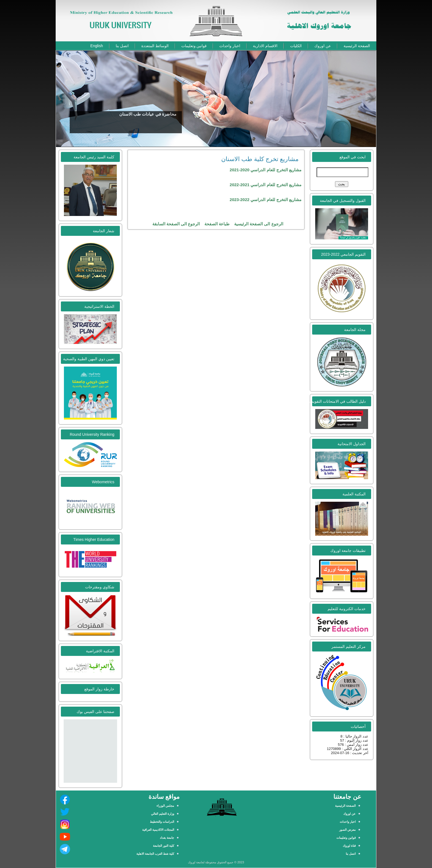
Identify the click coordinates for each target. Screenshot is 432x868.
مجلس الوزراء (165, 806)
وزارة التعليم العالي (163, 814)
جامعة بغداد (167, 838)
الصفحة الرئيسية (357, 46)
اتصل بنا (122, 46)
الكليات (296, 46)
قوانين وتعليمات (194, 46)
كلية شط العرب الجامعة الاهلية (155, 854)
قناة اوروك (349, 846)
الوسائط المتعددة (155, 46)
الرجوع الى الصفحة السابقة (176, 224)
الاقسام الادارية (265, 46)
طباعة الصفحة (217, 224)
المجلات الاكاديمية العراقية (158, 830)
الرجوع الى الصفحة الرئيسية (259, 224)
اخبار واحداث (230, 46)
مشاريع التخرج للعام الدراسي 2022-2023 (266, 200)
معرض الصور (347, 830)
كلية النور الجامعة (164, 846)
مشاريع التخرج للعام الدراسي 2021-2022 (266, 185)
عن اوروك (323, 46)
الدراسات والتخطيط (162, 822)
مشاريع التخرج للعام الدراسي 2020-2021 (266, 170)
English (97, 46)
